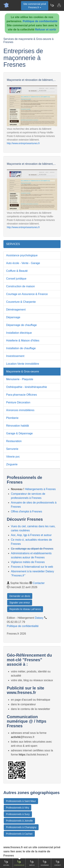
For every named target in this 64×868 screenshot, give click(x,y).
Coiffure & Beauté (17, 271)
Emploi (32, 863)
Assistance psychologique (22, 255)
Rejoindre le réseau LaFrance (25, 609)
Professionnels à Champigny (21, 827)
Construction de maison (20, 286)
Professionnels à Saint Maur (21, 801)
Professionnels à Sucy (18, 814)
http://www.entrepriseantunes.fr (23, 143)
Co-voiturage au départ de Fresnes (32, 549)
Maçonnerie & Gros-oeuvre (23, 371)
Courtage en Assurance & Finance (27, 294)
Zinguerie (12, 464)
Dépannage (13, 317)
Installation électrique (19, 333)
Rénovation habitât (17, 426)
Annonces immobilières (20, 410)
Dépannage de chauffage (21, 325)
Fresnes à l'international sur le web (32, 567)
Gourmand (45, 863)
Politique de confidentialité (40, 21)
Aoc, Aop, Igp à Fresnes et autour (31, 535)
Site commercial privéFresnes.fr (35, 6)
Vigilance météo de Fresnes (28, 562)
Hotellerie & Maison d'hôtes (23, 341)
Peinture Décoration (18, 402)
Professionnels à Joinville (19, 821)
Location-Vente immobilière (23, 364)
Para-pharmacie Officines (22, 395)
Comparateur (19, 863)
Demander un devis (20, 596)
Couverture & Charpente (21, 302)
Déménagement (16, 310)
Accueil (6, 863)
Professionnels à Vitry (17, 808)
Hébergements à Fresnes (40, 489)
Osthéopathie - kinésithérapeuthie (27, 387)
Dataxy (39, 618)
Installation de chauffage (21, 348)
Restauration (14, 441)
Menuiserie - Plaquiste (20, 379)
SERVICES (13, 244)
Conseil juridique (16, 279)
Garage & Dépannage (19, 433)
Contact (58, 863)
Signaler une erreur (20, 603)
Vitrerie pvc (13, 457)
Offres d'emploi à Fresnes (26, 511)
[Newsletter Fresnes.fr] (52, 5)
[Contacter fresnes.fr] (59, 5)
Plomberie (12, 418)
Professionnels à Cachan (19, 834)
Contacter (39, 583)
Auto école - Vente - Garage (23, 263)
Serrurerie (12, 449)
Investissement (15, 356)
